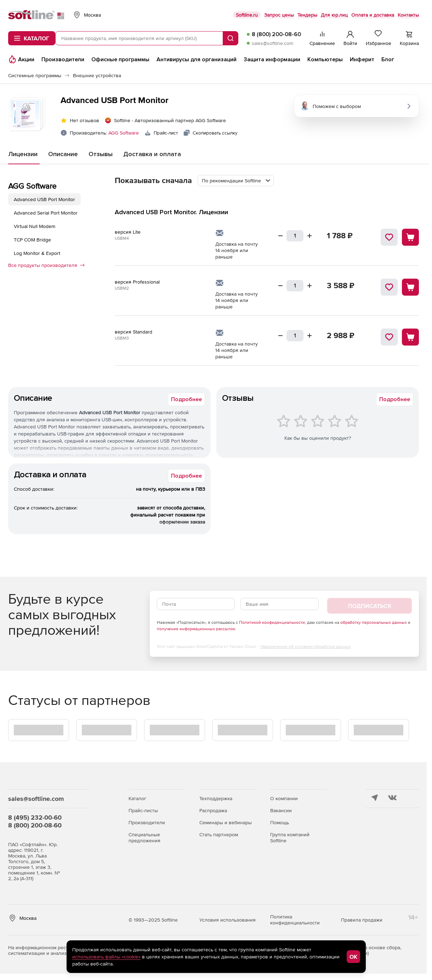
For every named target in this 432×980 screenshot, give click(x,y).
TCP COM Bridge (32, 240)
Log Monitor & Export (37, 253)
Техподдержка (216, 798)
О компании (284, 798)
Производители (147, 822)
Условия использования (228, 920)
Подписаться (370, 606)
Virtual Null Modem (35, 226)
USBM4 (122, 238)
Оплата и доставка (373, 15)
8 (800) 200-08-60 (276, 34)
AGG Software (124, 133)
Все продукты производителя (46, 265)
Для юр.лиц (334, 15)
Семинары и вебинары (226, 822)
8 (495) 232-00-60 (35, 817)
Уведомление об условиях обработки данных (306, 646)
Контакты (408, 15)
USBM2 (122, 288)
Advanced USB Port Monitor (44, 199)
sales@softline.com (272, 43)
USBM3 (122, 338)
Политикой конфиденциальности (272, 622)
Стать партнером (219, 834)
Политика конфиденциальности (295, 920)
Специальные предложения (144, 837)
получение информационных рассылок (196, 629)
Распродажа (213, 810)
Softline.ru (247, 15)
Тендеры (307, 15)
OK (353, 957)
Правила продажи (362, 920)
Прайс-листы (143, 810)
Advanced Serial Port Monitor (46, 213)
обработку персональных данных (374, 622)
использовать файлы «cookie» (106, 957)
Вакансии (281, 810)
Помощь (280, 822)
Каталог (137, 798)
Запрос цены (279, 15)
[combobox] (236, 181)
